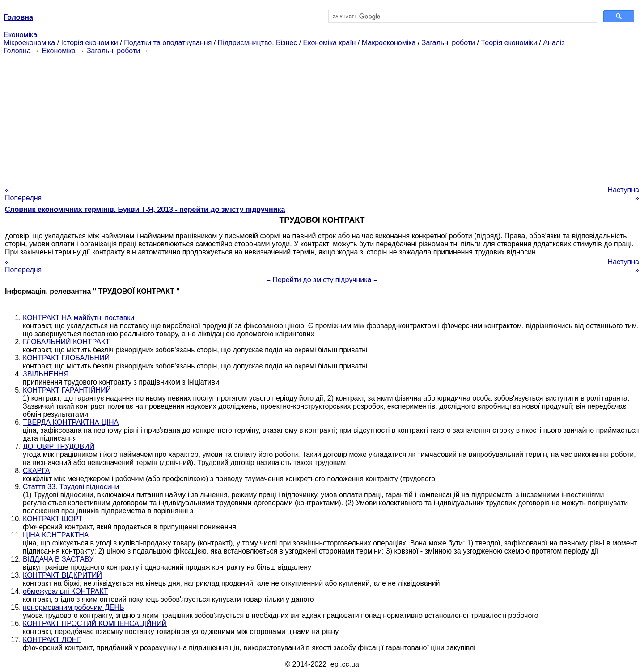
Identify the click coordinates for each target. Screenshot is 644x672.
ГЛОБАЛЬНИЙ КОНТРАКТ (66, 342)
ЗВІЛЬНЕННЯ (46, 374)
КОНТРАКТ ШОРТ (53, 519)
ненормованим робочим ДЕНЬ (74, 607)
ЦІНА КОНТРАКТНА (56, 535)
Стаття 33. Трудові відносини (71, 487)
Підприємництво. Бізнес (258, 43)
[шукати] (462, 17)
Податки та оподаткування (168, 43)
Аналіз (554, 43)
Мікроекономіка (29, 43)
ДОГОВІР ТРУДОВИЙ (59, 446)
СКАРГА (36, 471)
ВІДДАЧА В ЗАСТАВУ (58, 559)
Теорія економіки (509, 43)
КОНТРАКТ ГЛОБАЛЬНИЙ (66, 358)
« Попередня (23, 194)
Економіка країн (330, 43)
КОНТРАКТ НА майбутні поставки (78, 318)
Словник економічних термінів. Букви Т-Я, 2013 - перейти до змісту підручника (145, 209)
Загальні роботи (448, 43)
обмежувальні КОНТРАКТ (65, 591)
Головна (17, 51)
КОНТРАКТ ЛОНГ (52, 640)
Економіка (20, 35)
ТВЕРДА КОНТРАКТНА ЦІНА (71, 422)
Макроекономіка (389, 43)
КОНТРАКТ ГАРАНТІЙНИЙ (67, 390)
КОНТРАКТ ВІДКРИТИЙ (62, 575)
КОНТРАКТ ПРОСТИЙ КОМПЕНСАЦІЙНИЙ (95, 623)
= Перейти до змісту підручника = (322, 280)
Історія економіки (90, 43)
